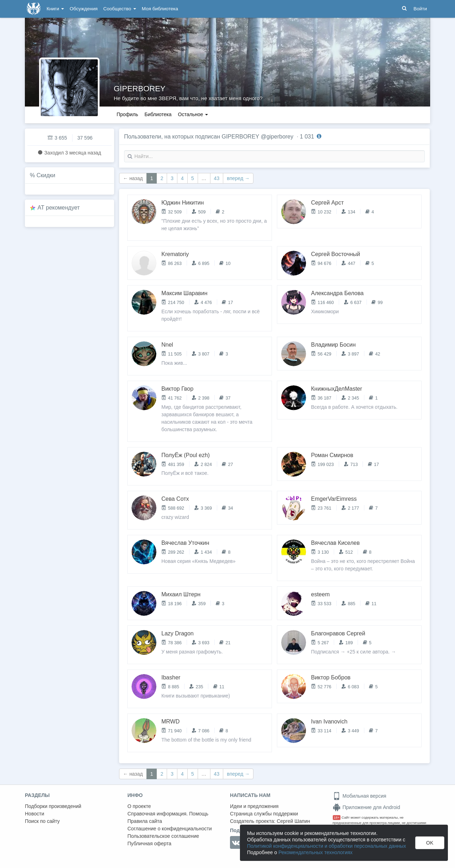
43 (217, 178)
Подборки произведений (53, 806)
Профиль (127, 114)
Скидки (46, 175)
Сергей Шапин (293, 821)
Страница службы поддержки (264, 814)
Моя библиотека (160, 9)
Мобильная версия (360, 796)
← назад (133, 178)
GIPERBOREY (140, 89)
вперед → (238, 178)
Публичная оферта (150, 843)
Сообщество (120, 9)
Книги (55, 9)
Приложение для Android (366, 807)
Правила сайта (145, 821)
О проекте (139, 806)
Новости (34, 814)
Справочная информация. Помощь (168, 814)
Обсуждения (84, 9)
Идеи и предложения (254, 806)
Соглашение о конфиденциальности (170, 829)
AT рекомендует (59, 208)
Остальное (193, 114)
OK (430, 843)
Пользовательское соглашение (164, 836)
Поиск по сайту (42, 821)
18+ (337, 817)
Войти (420, 9)
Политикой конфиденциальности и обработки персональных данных (326, 846)
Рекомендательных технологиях (315, 852)
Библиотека (158, 114)
